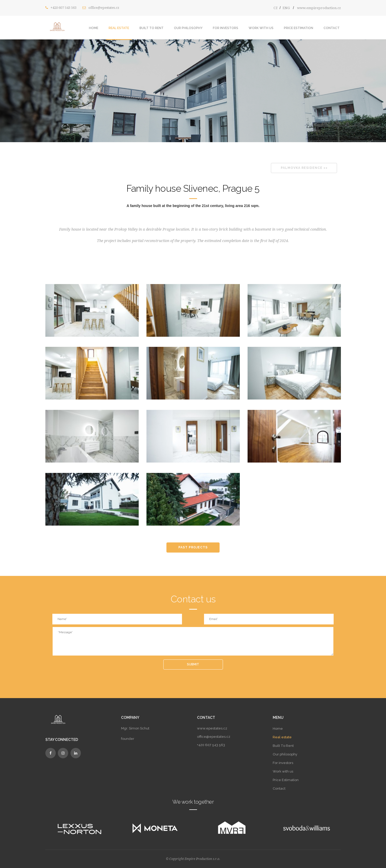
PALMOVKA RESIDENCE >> (304, 168)
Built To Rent (152, 28)
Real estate (119, 28)
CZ (276, 8)
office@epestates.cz (104, 8)
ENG (286, 8)
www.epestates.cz (212, 728)
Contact (332, 28)
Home (94, 28)
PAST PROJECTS (193, 547)
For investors (226, 28)
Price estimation (299, 28)
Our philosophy (188, 28)
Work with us (261, 28)
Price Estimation (286, 780)
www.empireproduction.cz (319, 8)
